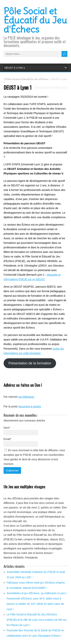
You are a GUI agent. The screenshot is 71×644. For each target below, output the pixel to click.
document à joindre (30, 406)
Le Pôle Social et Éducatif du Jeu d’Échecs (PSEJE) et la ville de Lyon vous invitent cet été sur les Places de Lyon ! (37, 620)
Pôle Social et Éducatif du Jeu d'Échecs (35, 20)
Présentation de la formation (30, 363)
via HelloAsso (26, 397)
